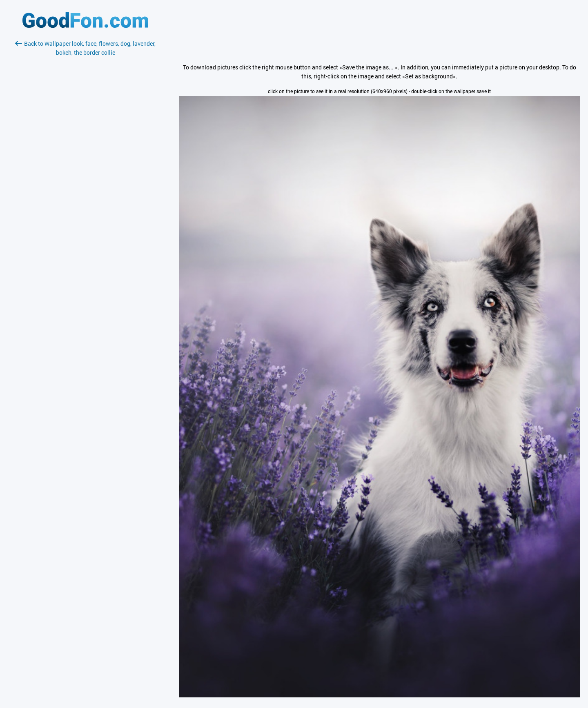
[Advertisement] (85, 154)
